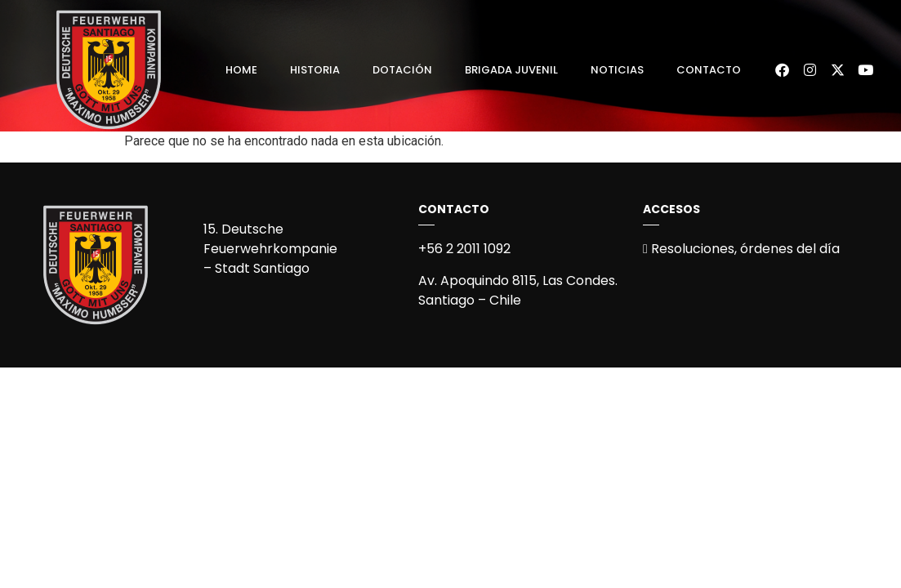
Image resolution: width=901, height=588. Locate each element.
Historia (315, 70)
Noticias (617, 70)
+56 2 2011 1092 (464, 249)
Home (241, 70)
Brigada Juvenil (511, 70)
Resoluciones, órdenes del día (741, 249)
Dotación (402, 70)
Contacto (709, 70)
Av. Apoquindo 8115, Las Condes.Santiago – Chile (518, 290)
